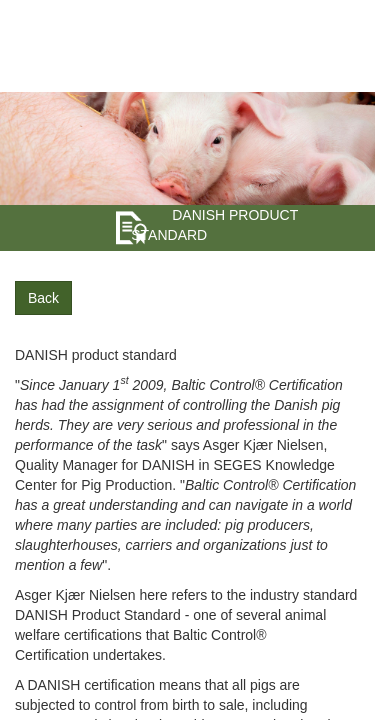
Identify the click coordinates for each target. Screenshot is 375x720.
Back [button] (43, 298)
